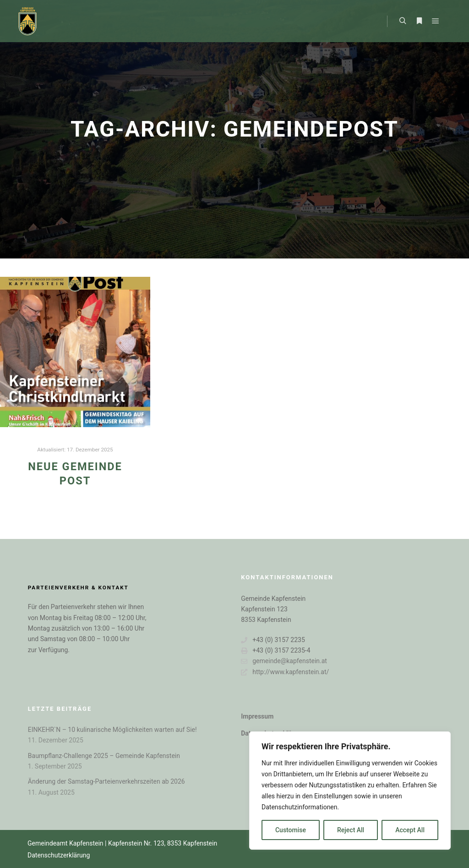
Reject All (351, 830)
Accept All (410, 830)
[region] (350, 791)
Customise (291, 830)
